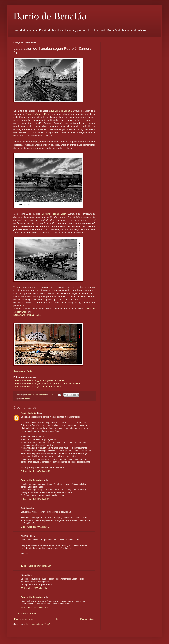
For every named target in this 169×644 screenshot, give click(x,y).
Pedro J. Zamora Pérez (38, 114)
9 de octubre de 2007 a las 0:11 (35, 499)
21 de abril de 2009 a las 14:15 (35, 608)
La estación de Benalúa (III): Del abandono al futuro (39, 386)
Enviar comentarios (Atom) (38, 624)
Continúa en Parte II (24, 371)
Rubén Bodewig (29, 413)
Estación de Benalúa (62, 111)
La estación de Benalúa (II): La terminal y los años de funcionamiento (47, 383)
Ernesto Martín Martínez (32, 480)
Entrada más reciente (24, 619)
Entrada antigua (87, 619)
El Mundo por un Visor (54, 214)
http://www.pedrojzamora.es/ (27, 315)
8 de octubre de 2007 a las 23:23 (36, 471)
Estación (27, 399)
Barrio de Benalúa (50, 16)
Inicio (57, 619)
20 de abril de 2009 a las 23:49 (35, 588)
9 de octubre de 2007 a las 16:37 (36, 527)
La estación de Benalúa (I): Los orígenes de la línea (39, 380)
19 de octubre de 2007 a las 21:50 (36, 566)
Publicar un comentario (28, 613)
